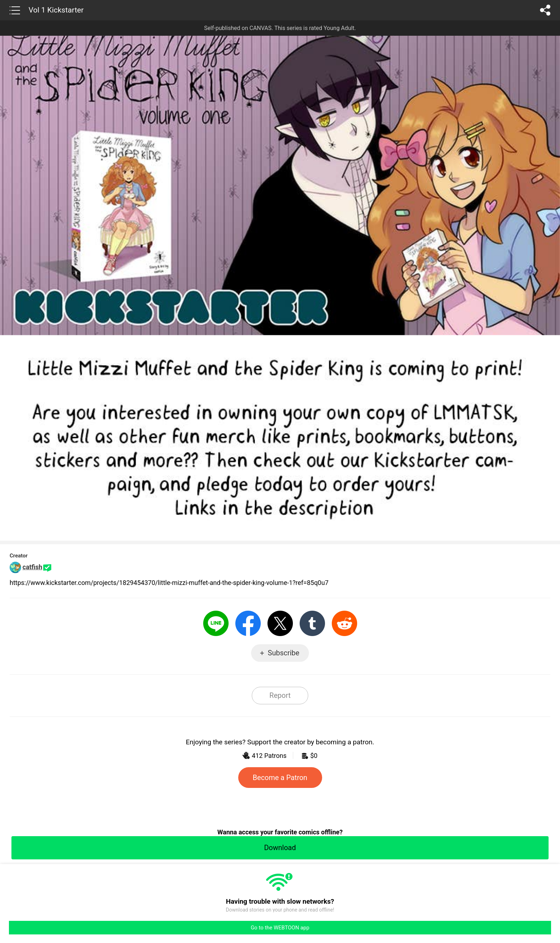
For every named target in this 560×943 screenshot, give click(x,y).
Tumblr (312, 623)
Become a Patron (280, 778)
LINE (216, 623)
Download (280, 848)
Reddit (344, 623)
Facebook (248, 623)
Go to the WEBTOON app (280, 928)
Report (280, 695)
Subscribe (284, 653)
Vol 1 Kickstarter (56, 10)
